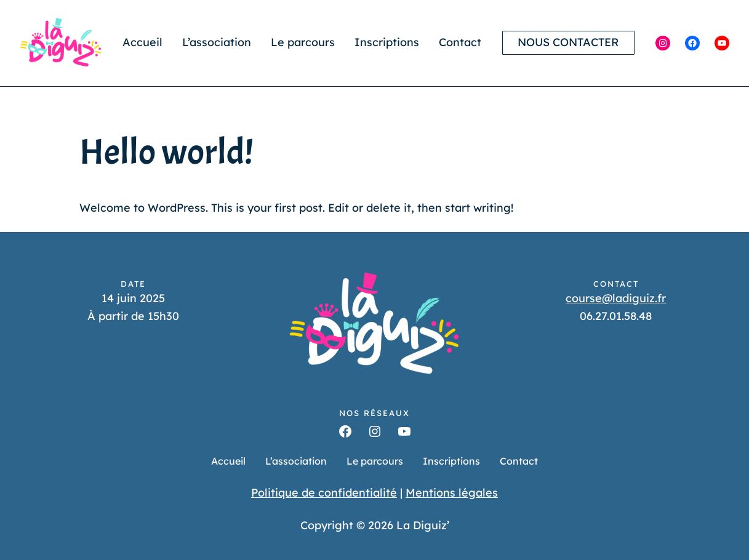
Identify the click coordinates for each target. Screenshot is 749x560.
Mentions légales (452, 493)
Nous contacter (568, 42)
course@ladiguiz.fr (616, 298)
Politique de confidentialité (324, 493)
